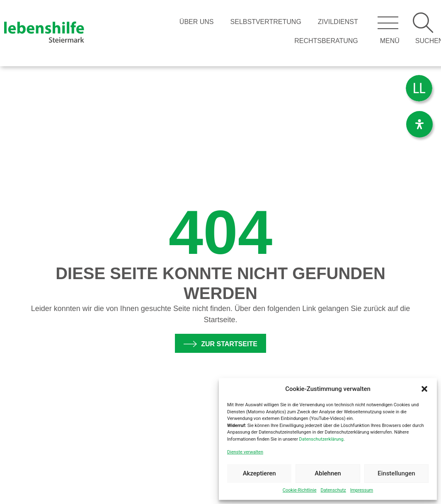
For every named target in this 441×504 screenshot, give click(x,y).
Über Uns (197, 22)
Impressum (362, 490)
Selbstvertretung (266, 22)
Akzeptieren (259, 473)
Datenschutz (333, 490)
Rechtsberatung (326, 41)
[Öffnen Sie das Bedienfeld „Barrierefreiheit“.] (419, 124)
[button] (424, 389)
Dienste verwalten (245, 452)
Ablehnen (328, 473)
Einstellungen (396, 473)
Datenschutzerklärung (321, 439)
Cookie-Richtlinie (300, 490)
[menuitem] (419, 88)
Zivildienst (338, 22)
